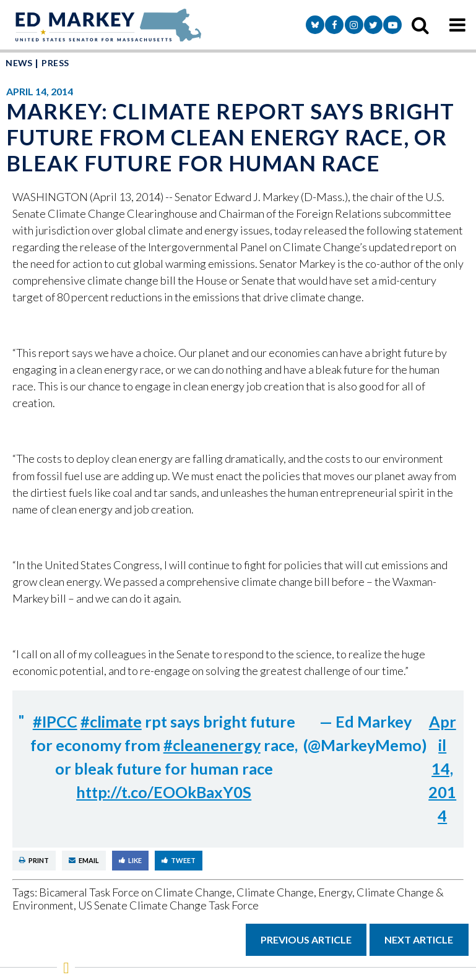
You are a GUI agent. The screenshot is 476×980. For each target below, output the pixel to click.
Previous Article (306, 939)
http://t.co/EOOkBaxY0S (164, 792)
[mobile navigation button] (457, 25)
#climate (111, 721)
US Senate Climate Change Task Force (168, 905)
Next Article (419, 939)
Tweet (179, 860)
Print (34, 860)
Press (55, 63)
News (19, 63)
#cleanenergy (212, 745)
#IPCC (55, 721)
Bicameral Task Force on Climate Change (136, 892)
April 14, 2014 (442, 768)
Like (130, 860)
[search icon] (420, 25)
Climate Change (275, 892)
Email (84, 860)
